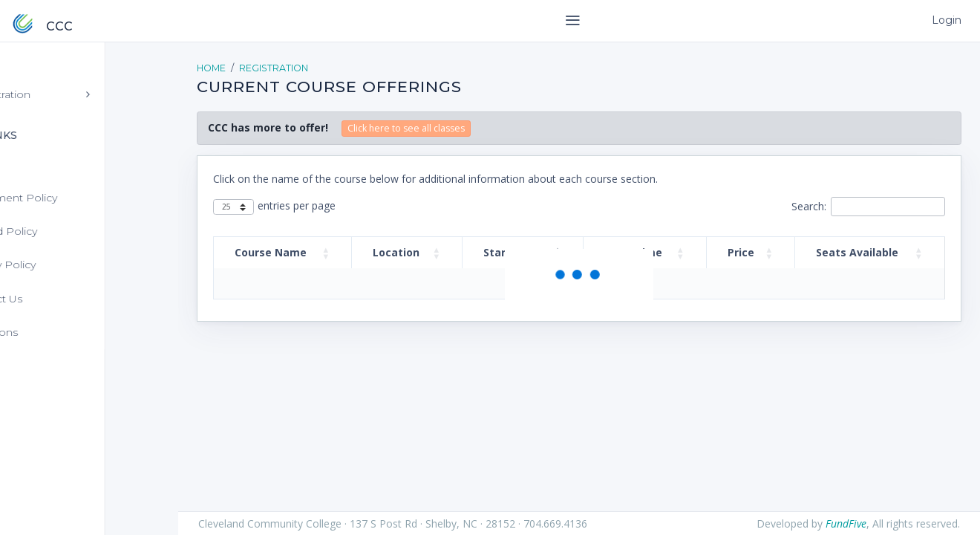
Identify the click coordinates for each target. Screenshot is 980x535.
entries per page (297, 205)
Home (211, 68)
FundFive (846, 523)
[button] (326, 253)
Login (946, 20)
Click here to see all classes (406, 128)
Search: (809, 206)
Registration (274, 68)
